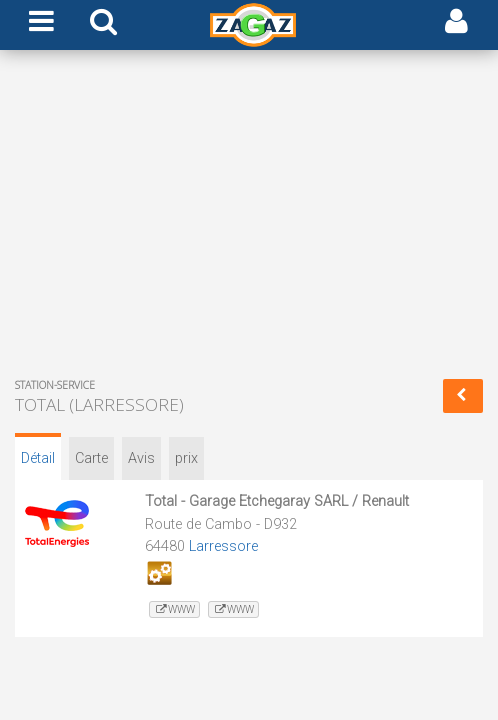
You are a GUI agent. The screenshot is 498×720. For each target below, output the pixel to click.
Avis (141, 458)
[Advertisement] (249, 218)
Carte (91, 458)
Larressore (223, 546)
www (174, 609)
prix (186, 458)
